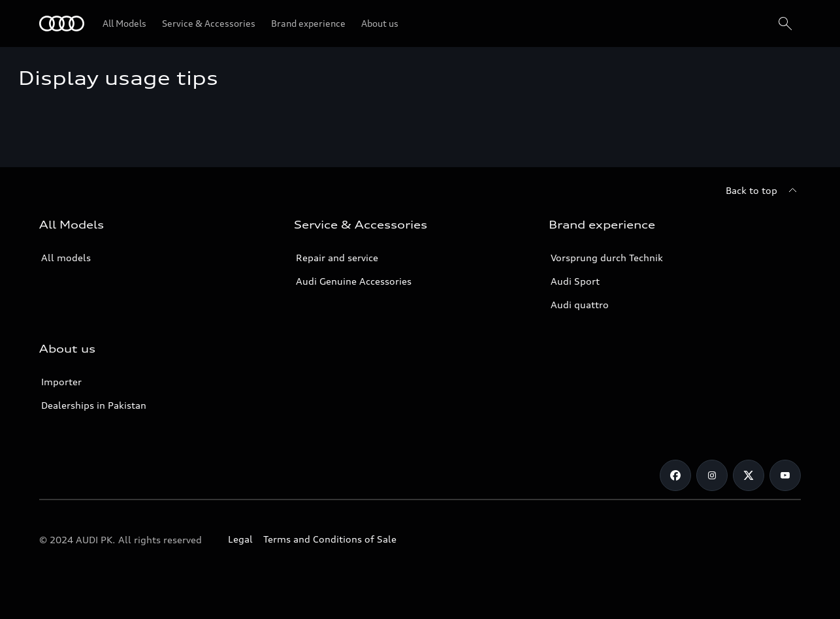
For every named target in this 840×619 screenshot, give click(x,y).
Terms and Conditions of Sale (330, 539)
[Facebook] (675, 475)
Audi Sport (575, 281)
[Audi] (62, 24)
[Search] (785, 24)
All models (66, 258)
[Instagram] (712, 475)
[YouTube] (785, 475)
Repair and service (337, 258)
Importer (61, 382)
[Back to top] (763, 191)
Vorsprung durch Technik (607, 258)
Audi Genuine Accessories (354, 281)
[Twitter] (749, 475)
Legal (240, 539)
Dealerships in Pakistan (94, 405)
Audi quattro (580, 305)
